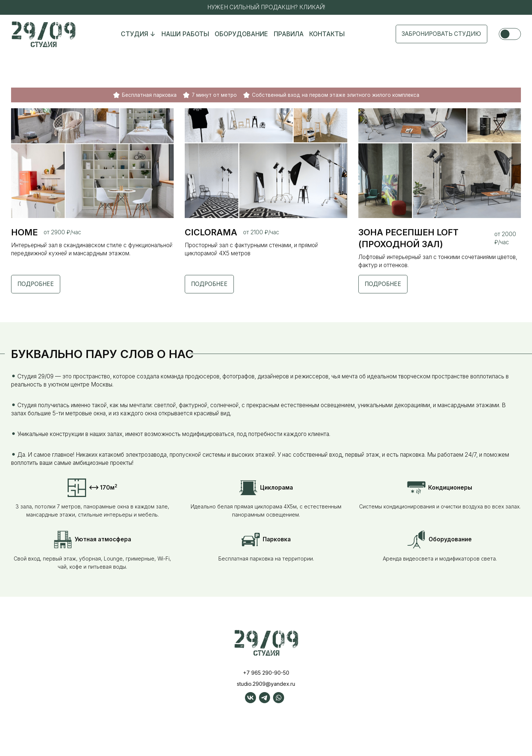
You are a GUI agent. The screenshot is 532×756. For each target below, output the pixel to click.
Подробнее (37, 286)
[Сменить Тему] (510, 34)
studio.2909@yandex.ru (266, 696)
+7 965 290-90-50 (266, 685)
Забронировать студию (439, 34)
